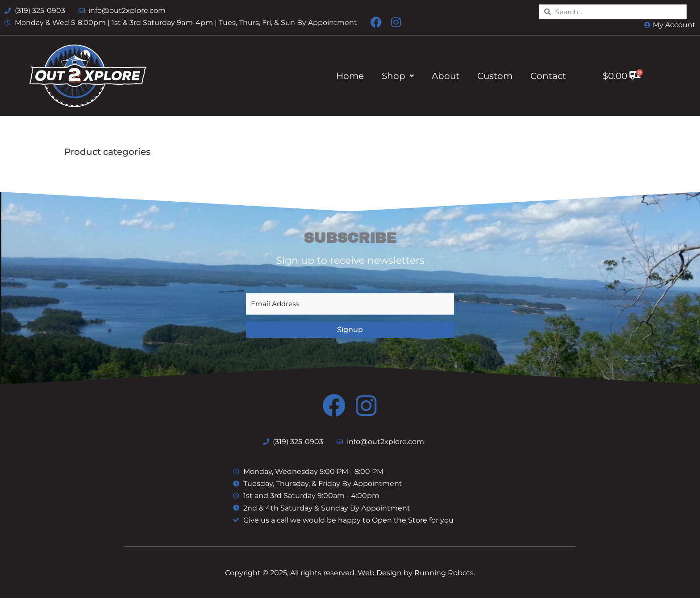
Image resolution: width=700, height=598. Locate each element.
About (446, 76)
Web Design (380, 573)
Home (350, 76)
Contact (548, 76)
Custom (495, 76)
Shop (398, 76)
